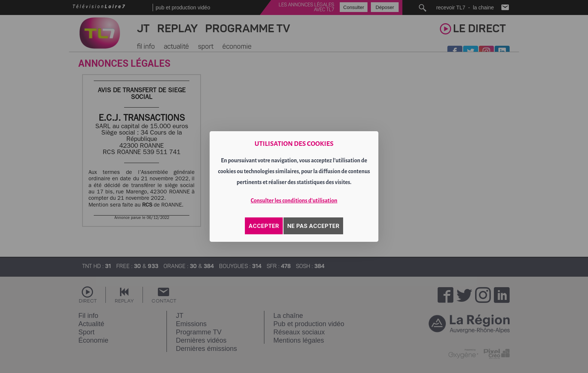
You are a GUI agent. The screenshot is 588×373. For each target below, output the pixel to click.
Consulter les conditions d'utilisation (294, 201)
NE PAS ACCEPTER (313, 226)
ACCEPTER (264, 226)
